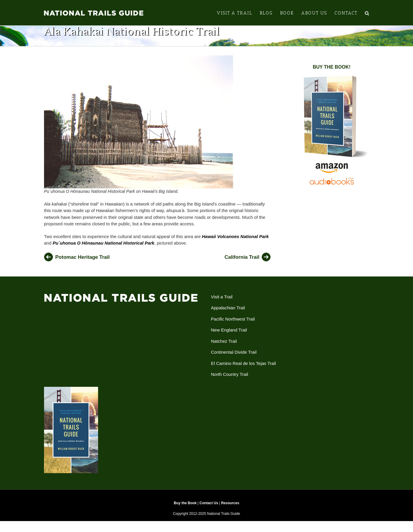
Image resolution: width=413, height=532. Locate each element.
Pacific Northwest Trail (233, 323)
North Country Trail (230, 379)
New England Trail (229, 334)
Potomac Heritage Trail (82, 262)
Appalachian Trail (228, 312)
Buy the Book (185, 507)
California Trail (242, 262)
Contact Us (209, 507)
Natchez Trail (224, 346)
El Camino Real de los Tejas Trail (243, 368)
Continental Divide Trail (234, 356)
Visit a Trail (222, 301)
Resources (230, 507)
